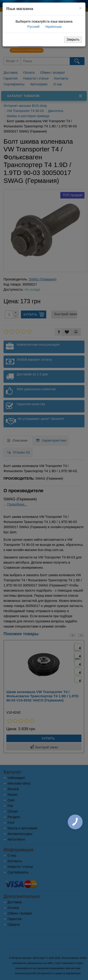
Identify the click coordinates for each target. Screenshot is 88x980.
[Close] (80, 8)
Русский (33, 27)
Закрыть (73, 39)
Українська (53, 27)
